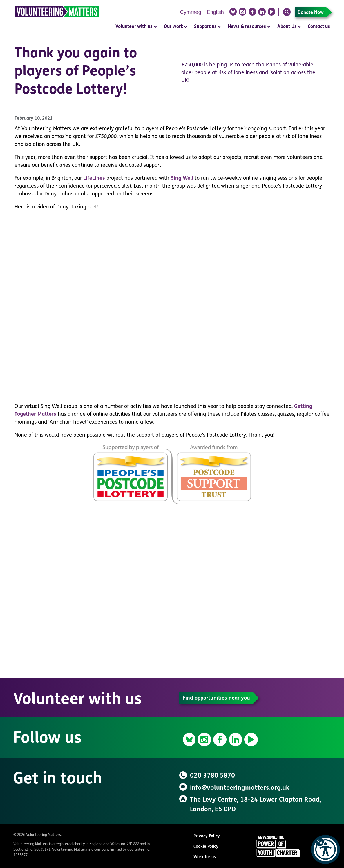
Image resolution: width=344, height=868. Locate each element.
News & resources (247, 27)
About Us (287, 27)
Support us (205, 27)
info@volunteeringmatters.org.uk (240, 788)
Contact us (319, 27)
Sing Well (182, 178)
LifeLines (94, 178)
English (215, 12)
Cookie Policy (206, 847)
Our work (173, 27)
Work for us (205, 857)
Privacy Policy (207, 836)
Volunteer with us (134, 27)
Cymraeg (191, 12)
